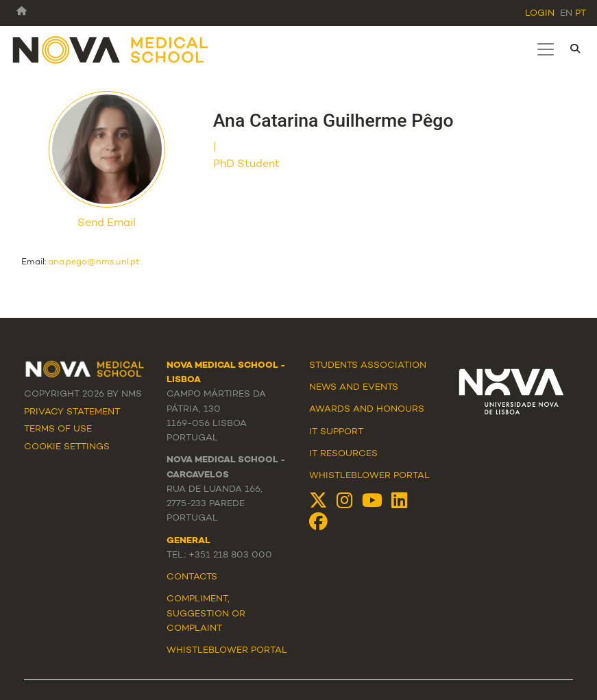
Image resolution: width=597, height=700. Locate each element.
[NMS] (111, 49)
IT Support (336, 432)
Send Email (107, 224)
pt (581, 14)
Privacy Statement (72, 412)
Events (380, 388)
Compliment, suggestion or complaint (206, 614)
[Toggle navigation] (546, 49)
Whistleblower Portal (369, 476)
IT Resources (343, 454)
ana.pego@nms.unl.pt (94, 262)
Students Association (368, 366)
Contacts (192, 577)
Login (540, 14)
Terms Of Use (58, 429)
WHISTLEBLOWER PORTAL (227, 651)
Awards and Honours (367, 410)
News (323, 388)
